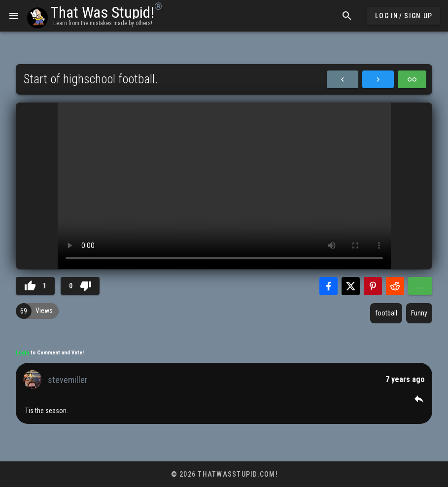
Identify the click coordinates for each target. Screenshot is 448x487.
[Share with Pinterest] (373, 286)
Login (23, 353)
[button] (419, 399)
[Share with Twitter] (351, 286)
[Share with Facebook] (328, 286)
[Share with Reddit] (395, 286)
